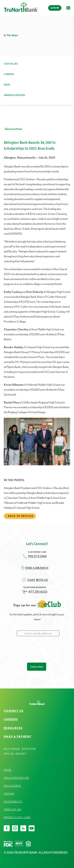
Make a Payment (18, 736)
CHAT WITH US (38, 580)
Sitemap (9, 794)
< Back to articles (13, 129)
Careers (9, 74)
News (7, 85)
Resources (13, 728)
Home (8, 770)
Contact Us (14, 711)
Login (55, 8)
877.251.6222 (38, 592)
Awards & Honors (14, 95)
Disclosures (12, 786)
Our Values (11, 64)
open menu (69, 10)
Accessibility (13, 802)
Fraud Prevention (16, 778)
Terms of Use (13, 809)
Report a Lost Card (17, 817)
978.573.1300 (37, 556)
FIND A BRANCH (37, 568)
